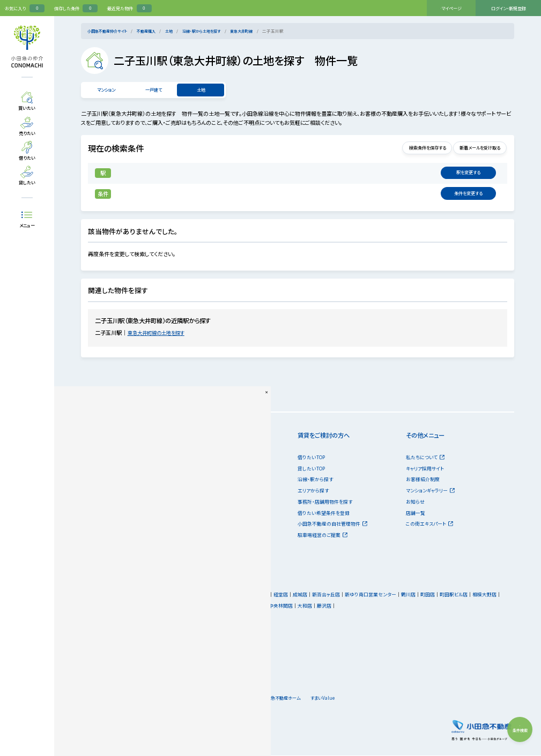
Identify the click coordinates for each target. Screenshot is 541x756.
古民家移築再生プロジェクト (111, 558)
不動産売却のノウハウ (212, 536)
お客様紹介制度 (423, 480)
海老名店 (241, 607)
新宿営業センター (256, 596)
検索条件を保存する (408, 149)
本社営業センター (213, 596)
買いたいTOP (95, 458)
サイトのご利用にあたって (108, 699)
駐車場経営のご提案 (323, 536)
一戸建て (153, 90)
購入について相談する (104, 525)
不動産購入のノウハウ (104, 547)
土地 (178, 31)
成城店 (306, 596)
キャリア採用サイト (425, 470)
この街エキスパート (429, 525)
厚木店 (262, 607)
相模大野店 (490, 596)
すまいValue (368, 699)
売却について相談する (212, 492)
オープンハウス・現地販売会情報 (114, 514)
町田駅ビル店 (460, 596)
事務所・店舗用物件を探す (325, 503)
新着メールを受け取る (473, 149)
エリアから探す (313, 492)
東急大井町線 (258, 31)
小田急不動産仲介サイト (110, 31)
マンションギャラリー (430, 492)
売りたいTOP (203, 458)
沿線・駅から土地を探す (214, 31)
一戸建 (88, 480)
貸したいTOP (311, 470)
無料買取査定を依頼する (215, 480)
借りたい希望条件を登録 (324, 514)
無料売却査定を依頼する (215, 470)
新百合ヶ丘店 (332, 596)
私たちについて (425, 458)
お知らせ (415, 503)
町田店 (433, 596)
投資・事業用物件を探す (109, 503)
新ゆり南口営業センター (376, 596)
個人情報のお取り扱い (172, 699)
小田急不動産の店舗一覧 (113, 597)
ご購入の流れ (95, 536)
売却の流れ (201, 525)
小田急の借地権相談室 (213, 558)
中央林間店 (287, 607)
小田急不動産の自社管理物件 (332, 525)
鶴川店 (414, 596)
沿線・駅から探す (315, 480)
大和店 (311, 607)
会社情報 (222, 699)
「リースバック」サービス (213, 547)
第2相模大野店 (210, 607)
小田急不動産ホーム (317, 699)
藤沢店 (330, 607)
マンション (106, 90)
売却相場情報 (204, 503)
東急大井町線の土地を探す (163, 334)
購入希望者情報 (206, 514)
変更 (471, 174)
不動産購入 (153, 31)
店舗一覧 (416, 514)
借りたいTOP (311, 458)
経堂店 (287, 596)
